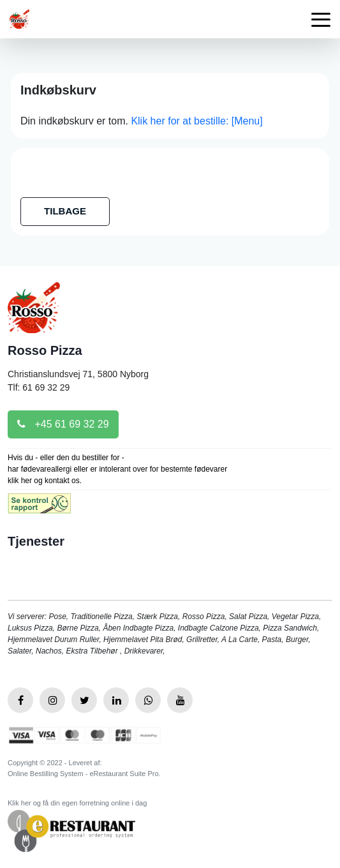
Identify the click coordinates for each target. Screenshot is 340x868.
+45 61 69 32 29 (63, 424)
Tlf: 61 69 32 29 (39, 387)
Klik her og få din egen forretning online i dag (77, 803)
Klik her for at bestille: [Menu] (196, 121)
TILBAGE (65, 211)
